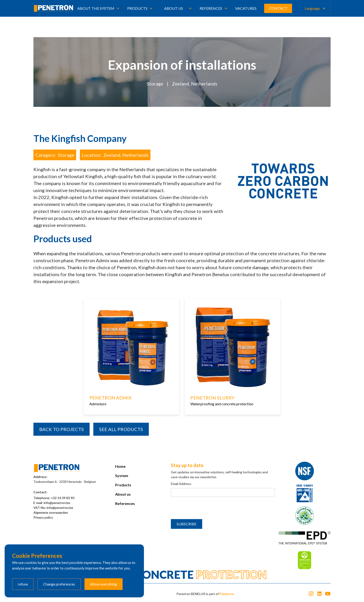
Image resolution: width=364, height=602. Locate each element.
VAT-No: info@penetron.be (53, 508)
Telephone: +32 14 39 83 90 (54, 498)
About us (174, 8)
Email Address (181, 484)
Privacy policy (43, 517)
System (122, 476)
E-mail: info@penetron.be (52, 503)
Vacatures (246, 8)
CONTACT (278, 8)
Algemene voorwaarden (51, 512)
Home (120, 466)
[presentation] (206, 508)
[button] (99, 8)
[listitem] (132, 358)
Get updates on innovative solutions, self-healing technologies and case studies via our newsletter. (219, 474)
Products (123, 485)
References (125, 503)
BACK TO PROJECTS (62, 429)
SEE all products (121, 429)
